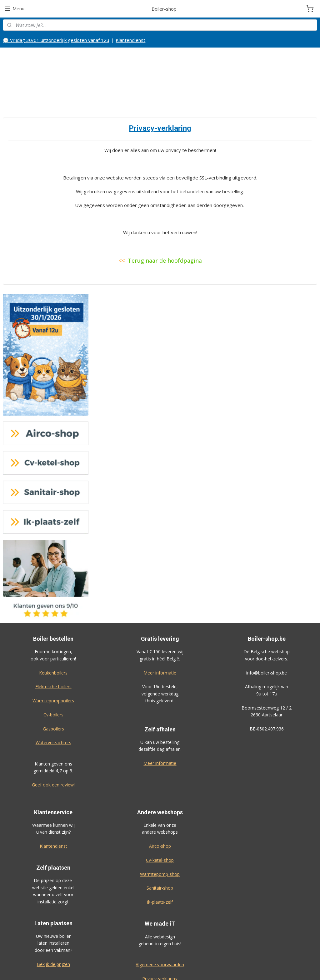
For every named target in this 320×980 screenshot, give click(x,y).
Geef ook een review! (53, 741)
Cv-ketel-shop (160, 816)
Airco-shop (160, 802)
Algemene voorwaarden (160, 921)
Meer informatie (160, 629)
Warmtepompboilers (53, 657)
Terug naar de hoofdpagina (165, 217)
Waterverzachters (53, 699)
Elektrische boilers (53, 643)
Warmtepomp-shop (160, 830)
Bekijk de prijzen (53, 920)
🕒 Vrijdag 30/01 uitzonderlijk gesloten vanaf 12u (56, 40)
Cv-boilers (53, 671)
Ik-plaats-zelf (160, 859)
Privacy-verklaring (160, 935)
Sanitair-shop (160, 844)
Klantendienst (130, 40)
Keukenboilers (53, 629)
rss (192, 969)
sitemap (179, 969)
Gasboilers (53, 685)
